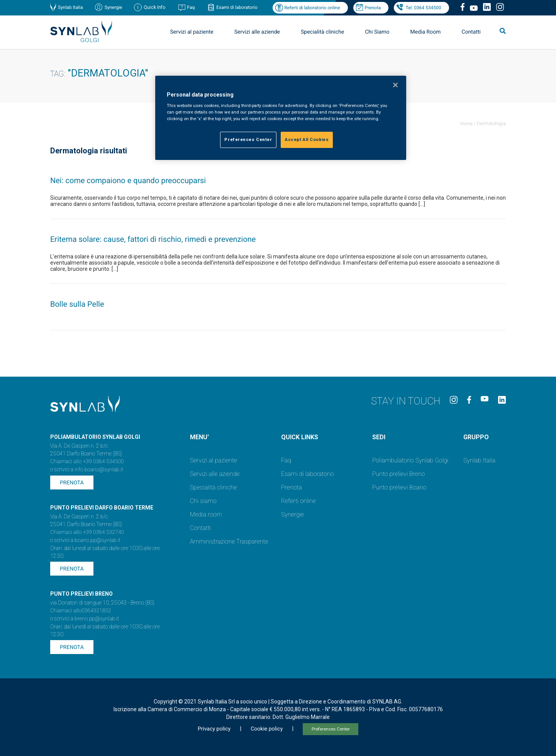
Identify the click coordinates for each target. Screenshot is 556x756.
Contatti (471, 32)
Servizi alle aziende (257, 32)
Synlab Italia (70, 7)
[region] (281, 118)
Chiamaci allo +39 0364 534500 (87, 462)
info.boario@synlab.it (99, 470)
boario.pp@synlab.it (97, 540)
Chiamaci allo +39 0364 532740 (87, 532)
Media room (206, 514)
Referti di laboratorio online (312, 8)
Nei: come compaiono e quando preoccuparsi (128, 180)
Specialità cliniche (322, 32)
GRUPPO (476, 437)
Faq (191, 7)
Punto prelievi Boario (399, 487)
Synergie (114, 7)
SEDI (379, 437)
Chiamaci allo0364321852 (81, 611)
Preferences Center (331, 729)
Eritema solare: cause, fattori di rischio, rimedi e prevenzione (153, 239)
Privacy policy (214, 729)
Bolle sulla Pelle (77, 304)
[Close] (395, 85)
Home (466, 124)
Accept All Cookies (307, 139)
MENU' (199, 437)
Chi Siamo (377, 32)
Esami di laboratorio (237, 7)
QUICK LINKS (300, 437)
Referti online (298, 501)
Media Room (425, 32)
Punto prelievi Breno (398, 474)
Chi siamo (203, 501)
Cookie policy (267, 729)
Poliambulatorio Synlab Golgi (410, 460)
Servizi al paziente (192, 32)
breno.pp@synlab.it (97, 619)
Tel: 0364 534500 (423, 8)
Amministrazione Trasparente (229, 541)
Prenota (373, 8)
